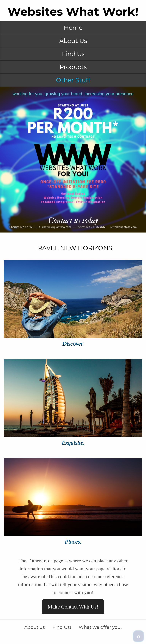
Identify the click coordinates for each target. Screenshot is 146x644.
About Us (73, 41)
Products (73, 67)
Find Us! (62, 627)
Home (73, 28)
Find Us (73, 54)
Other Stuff (73, 80)
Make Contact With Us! (73, 607)
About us (35, 627)
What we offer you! (100, 627)
